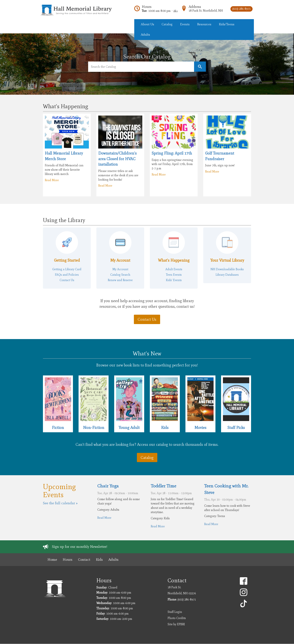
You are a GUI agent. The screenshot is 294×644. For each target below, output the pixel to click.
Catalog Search (120, 275)
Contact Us (67, 280)
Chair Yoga (108, 486)
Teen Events (174, 275)
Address (195, 7)
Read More (52, 180)
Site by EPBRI (176, 624)
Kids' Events (174, 280)
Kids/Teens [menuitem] (227, 24)
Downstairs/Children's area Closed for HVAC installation (117, 159)
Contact (84, 560)
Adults (113, 560)
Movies (200, 427)
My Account (120, 260)
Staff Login (175, 612)
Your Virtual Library (227, 260)
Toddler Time (163, 486)
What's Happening (174, 260)
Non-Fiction (94, 427)
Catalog (147, 457)
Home (52, 560)
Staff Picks (236, 427)
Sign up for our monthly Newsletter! (80, 547)
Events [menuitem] (185, 24)
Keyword (200, 67)
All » (176, 11)
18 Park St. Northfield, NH (206, 11)
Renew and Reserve (120, 280)
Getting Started (67, 260)
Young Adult (129, 427)
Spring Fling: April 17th (172, 153)
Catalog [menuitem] (167, 24)
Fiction (58, 427)
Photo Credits (177, 618)
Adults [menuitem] (145, 35)
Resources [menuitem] (204, 24)
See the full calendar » (60, 503)
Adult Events (174, 269)
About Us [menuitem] (147, 24)
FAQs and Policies (67, 275)
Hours (147, 7)
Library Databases (227, 275)
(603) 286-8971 (241, 9)
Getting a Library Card (67, 269)
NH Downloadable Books (227, 269)
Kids (165, 427)
